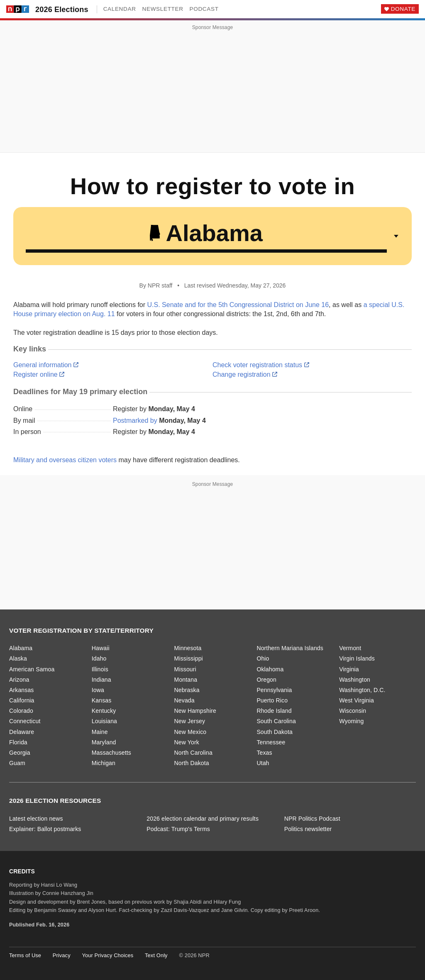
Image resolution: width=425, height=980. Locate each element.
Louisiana (104, 721)
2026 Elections (62, 10)
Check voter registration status (261, 365)
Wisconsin (353, 711)
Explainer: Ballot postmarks (45, 829)
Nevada (184, 700)
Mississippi (189, 658)
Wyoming (351, 721)
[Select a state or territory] (212, 236)
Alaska (18, 658)
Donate (403, 9)
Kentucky (104, 711)
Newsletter (163, 9)
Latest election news (36, 819)
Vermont (350, 648)
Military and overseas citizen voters (65, 460)
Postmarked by (135, 421)
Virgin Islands (357, 658)
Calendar (120, 9)
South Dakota (275, 732)
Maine (100, 732)
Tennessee (271, 742)
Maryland (104, 742)
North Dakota (192, 763)
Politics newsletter (308, 829)
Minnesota (188, 648)
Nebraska (187, 690)
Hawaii (101, 648)
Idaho (99, 658)
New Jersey (190, 721)
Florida (18, 742)
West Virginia (357, 700)
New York (187, 742)
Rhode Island (274, 711)
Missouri (185, 669)
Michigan (104, 763)
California (22, 700)
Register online (39, 374)
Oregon (266, 680)
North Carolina (193, 753)
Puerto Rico (272, 700)
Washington (355, 680)
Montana (186, 680)
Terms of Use (25, 955)
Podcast (204, 9)
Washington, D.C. (362, 690)
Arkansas (21, 690)
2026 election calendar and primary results (203, 819)
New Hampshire (195, 711)
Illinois (100, 669)
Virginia (349, 669)
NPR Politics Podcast (312, 819)
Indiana (101, 680)
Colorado (21, 711)
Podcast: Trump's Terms (178, 829)
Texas (264, 753)
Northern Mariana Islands (290, 648)
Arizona (19, 680)
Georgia (20, 753)
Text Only (156, 955)
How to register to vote (202, 186)
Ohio (263, 658)
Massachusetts (111, 753)
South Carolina (276, 721)
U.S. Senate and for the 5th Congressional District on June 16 (238, 305)
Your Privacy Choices (107, 955)
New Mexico (191, 732)
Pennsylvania (274, 690)
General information (46, 365)
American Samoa (32, 669)
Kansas (102, 700)
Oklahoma (270, 669)
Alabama (21, 648)
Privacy (62, 955)
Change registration (245, 374)
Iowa (98, 690)
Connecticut (25, 721)
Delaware (22, 732)
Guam (17, 763)
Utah (263, 763)
